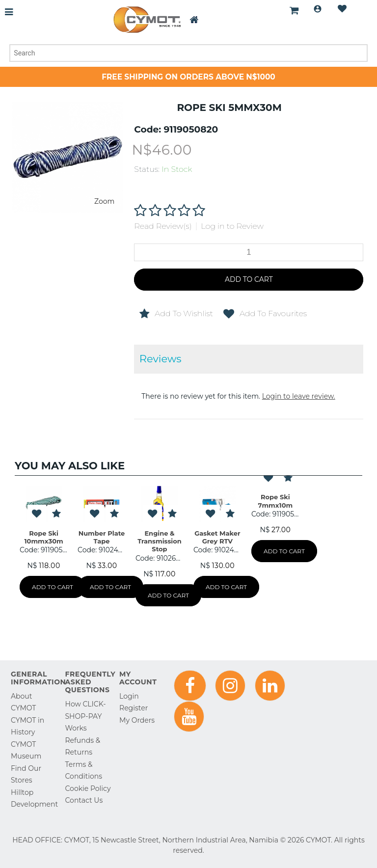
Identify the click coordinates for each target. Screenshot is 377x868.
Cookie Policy (88, 788)
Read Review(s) (163, 226)
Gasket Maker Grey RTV (217, 537)
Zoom (104, 201)
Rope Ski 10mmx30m (44, 537)
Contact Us (84, 800)
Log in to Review (232, 226)
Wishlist (342, 9)
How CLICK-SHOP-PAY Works (86, 716)
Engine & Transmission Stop (160, 541)
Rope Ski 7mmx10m (276, 501)
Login (318, 9)
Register (134, 708)
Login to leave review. (299, 396)
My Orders (137, 720)
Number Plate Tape (102, 537)
